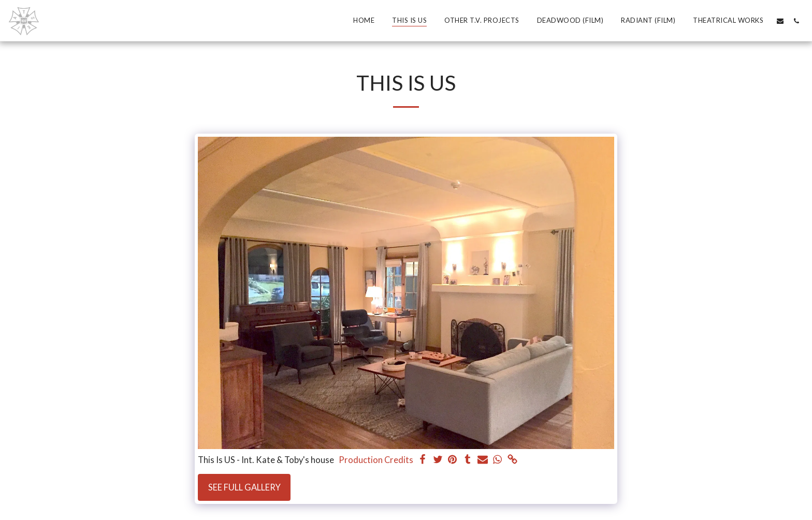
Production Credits (376, 460)
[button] (780, 21)
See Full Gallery (244, 487)
